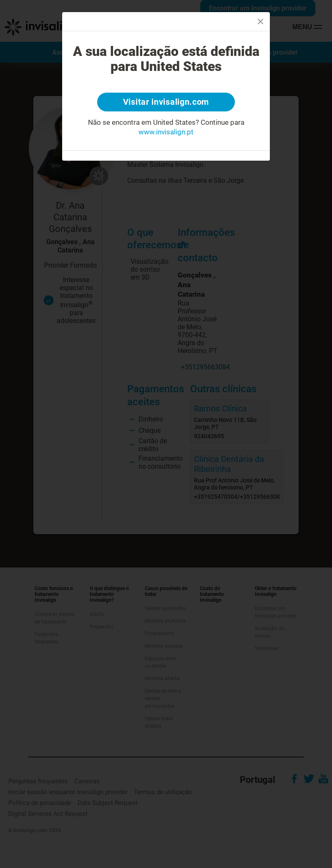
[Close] (260, 21)
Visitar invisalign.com (166, 102)
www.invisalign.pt (166, 132)
